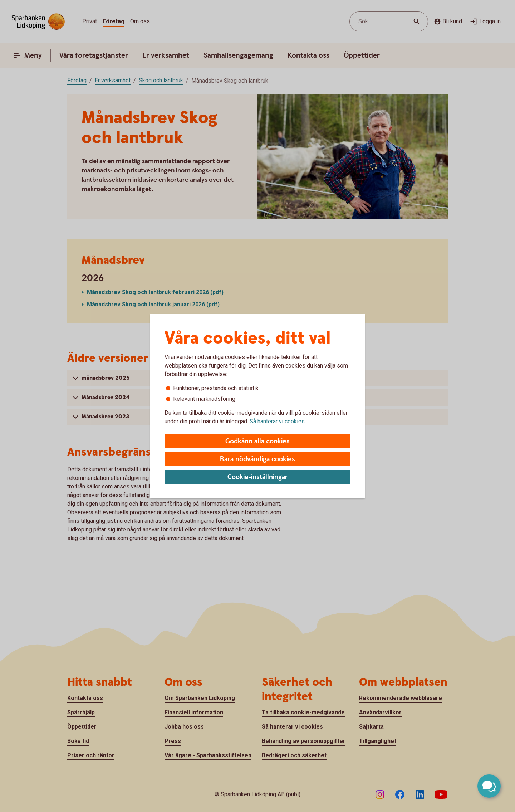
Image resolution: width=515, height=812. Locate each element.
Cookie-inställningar (258, 477)
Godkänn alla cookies (257, 441)
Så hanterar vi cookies (277, 421)
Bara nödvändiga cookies (257, 459)
